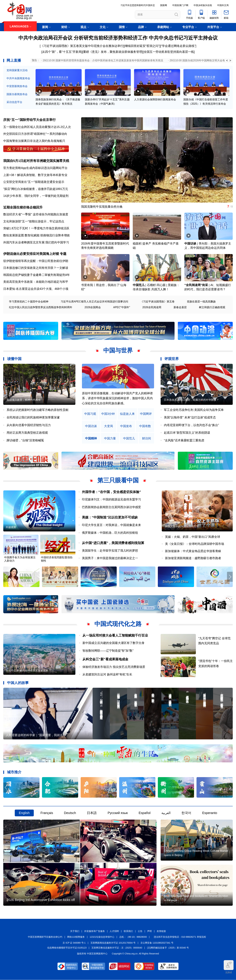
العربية (166, 813)
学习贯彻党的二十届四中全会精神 (29, 302)
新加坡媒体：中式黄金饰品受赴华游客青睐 (193, 551)
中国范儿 (139, 285)
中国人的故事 (18, 683)
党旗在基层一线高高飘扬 (201, 302)
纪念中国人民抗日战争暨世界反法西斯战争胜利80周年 (41, 307)
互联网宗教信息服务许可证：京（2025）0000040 (117, 948)
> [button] (230, 61)
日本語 (92, 813)
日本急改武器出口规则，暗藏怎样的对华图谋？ (191, 400)
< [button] (227, 61)
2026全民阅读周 (152, 307)
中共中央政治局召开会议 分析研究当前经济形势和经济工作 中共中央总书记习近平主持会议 (118, 38)
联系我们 (128, 931)
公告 (140, 931)
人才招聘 (114, 931)
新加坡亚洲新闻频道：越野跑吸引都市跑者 (193, 558)
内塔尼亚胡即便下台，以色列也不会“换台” (191, 425)
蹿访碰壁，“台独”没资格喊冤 (25, 440)
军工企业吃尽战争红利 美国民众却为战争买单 (194, 410)
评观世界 (172, 359)
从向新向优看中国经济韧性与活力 (29, 425)
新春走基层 (180, 307)
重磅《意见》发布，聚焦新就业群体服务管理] (113, 52)
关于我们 (75, 931)
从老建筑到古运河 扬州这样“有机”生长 (107, 675)
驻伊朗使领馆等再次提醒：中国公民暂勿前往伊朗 (36, 261)
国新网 (164, 5)
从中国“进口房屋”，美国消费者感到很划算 (113, 543)
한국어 (186, 813)
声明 (149, 931)
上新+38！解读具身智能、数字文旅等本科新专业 (35, 175)
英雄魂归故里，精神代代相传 (24, 400)
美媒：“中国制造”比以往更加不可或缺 (110, 517)
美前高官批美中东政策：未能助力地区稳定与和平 (36, 282)
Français (47, 813)
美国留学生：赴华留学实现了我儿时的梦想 (110, 551)
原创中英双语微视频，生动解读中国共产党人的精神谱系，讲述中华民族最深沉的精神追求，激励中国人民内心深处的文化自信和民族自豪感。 (117, 398)
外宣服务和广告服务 (95, 931)
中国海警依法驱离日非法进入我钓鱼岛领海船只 (34, 141)
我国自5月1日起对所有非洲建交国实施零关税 (36, 161)
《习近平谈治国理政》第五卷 (157, 302)
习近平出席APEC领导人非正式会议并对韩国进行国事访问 (94, 302)
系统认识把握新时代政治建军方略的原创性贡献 (38, 410)
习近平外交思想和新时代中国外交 (138, 5)
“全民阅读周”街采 (196, 285)
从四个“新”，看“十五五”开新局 (62, 52)
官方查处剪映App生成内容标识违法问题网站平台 (35, 168)
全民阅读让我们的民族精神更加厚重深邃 (33, 417)
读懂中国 (14, 359)
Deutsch (70, 813)
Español (145, 813)
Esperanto (210, 813)
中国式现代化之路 (118, 624)
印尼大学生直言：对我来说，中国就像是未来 (111, 525)
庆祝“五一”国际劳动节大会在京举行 (29, 120)
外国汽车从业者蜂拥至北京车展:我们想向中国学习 (36, 242)
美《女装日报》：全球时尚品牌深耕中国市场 (195, 544)
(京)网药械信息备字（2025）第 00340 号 (168, 948)
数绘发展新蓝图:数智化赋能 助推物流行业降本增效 (37, 235)
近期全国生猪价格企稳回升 (23, 207)
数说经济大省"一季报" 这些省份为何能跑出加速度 (36, 214)
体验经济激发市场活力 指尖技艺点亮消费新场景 (114, 667)
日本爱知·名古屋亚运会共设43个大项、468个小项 (36, 289)
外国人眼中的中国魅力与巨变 (182, 526)
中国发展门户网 (180, 5)
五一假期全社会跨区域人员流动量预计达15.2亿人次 (37, 127)
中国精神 (91, 438)
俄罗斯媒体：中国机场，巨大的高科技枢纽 (110, 533)
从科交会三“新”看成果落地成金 (105, 659)
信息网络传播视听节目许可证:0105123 (67, 948)
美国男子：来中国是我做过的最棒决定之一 (110, 558)
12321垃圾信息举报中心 (102, 937)
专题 (63, 254)
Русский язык (118, 813)
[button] (230, 160)
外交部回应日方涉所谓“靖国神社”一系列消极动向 (35, 134)
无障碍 (229, 967)
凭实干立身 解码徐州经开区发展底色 (27, 671)
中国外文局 (223, 5)
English (24, 813)
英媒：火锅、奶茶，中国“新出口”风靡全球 (193, 537)
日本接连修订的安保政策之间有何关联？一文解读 (36, 268)
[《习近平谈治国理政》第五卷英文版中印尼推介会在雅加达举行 (82, 46)
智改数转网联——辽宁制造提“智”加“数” (108, 651)
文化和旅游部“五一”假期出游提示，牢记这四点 (34, 221)
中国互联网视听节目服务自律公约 (45, 937)
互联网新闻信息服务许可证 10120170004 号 (113, 943)
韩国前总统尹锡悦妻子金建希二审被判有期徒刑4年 (37, 275)
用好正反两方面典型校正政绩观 (27, 433)
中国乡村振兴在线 (203, 5)
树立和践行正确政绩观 (212, 307)
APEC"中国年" (122, 307)
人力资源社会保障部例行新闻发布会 (155, 99)
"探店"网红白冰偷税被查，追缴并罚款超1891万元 (36, 189)
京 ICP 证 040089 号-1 (74, 943)
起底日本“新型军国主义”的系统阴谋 (187, 433)
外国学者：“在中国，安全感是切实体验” (111, 492)
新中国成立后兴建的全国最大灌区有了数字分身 (113, 643)
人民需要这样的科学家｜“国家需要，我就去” (35, 735)
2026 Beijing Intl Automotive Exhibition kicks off (41, 900)
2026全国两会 (93, 307)
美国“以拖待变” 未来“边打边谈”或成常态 (190, 417)
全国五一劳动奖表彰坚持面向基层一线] (169, 52)
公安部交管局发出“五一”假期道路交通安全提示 (34, 182)
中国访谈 (190, 244)
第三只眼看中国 (118, 480)
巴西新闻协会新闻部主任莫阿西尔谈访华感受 (111, 507)
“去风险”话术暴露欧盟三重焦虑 (184, 440)
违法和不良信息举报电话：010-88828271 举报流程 (180, 937)
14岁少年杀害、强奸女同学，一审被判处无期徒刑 (36, 196)
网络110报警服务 (76, 937)
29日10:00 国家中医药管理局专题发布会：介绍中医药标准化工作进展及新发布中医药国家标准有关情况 (103, 60)
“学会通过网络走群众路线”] (179, 46)
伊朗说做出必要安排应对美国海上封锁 (31, 254)
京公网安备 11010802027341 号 (157, 943)
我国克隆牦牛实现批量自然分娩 (102, 207)
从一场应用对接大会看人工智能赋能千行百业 (115, 635)
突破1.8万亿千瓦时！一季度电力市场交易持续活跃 (36, 228)
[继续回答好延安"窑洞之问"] (142, 46)
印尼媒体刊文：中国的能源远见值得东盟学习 (111, 499)
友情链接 (161, 931)
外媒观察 (11, 527)
